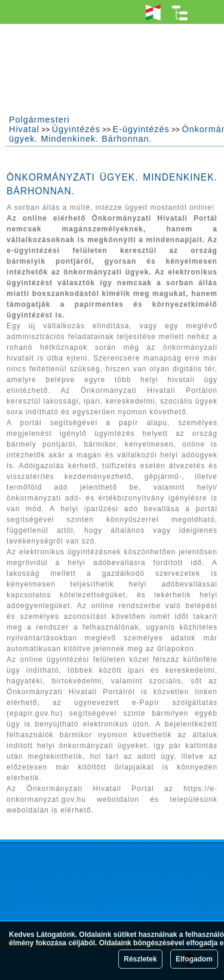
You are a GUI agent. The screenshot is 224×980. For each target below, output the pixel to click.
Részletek (140, 959)
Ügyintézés (76, 129)
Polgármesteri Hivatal (39, 124)
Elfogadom (194, 959)
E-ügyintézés (141, 129)
